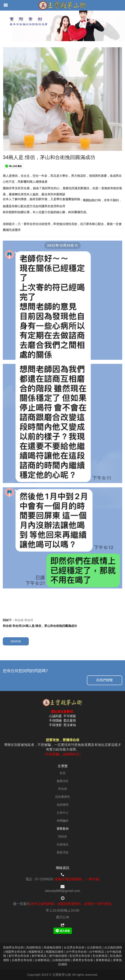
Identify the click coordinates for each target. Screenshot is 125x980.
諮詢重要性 (63, 797)
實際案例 (63, 829)
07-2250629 (44, 879)
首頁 (63, 773)
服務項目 (63, 781)
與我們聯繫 (105, 680)
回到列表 (16, 641)
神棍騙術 (63, 821)
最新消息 (63, 852)
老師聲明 (63, 805)
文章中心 (63, 813)
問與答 (63, 837)
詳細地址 (63, 844)
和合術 (63, 789)
